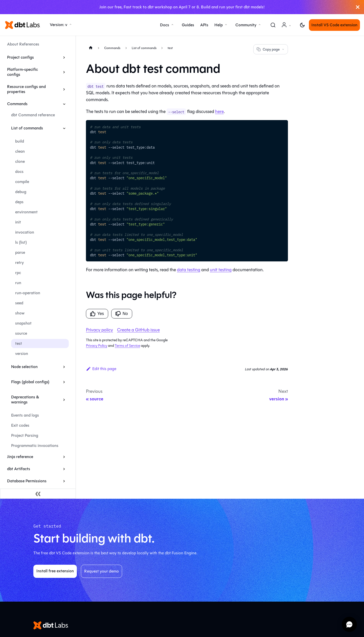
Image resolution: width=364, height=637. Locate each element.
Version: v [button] (59, 25)
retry (19, 263)
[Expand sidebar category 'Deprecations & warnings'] (64, 400)
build (20, 141)
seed (19, 303)
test (19, 343)
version (22, 354)
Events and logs (25, 415)
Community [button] (246, 25)
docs (19, 172)
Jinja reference (20, 457)
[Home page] (91, 48)
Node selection (24, 367)
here (219, 111)
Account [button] (287, 27)
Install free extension (55, 571)
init (18, 222)
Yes (97, 314)
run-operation (28, 293)
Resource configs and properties (26, 89)
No (122, 314)
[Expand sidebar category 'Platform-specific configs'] (64, 72)
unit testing (221, 270)
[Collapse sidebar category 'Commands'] (64, 104)
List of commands (27, 128)
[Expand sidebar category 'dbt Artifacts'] (64, 469)
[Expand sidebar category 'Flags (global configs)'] (64, 382)
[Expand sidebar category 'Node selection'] (64, 367)
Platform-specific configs (22, 72)
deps (19, 202)
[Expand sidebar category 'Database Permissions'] (64, 481)
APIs (204, 25)
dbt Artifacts (19, 469)
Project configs (20, 57)
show (20, 313)
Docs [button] (165, 25)
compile (22, 182)
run (18, 283)
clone (20, 161)
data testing (189, 270)
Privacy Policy (97, 346)
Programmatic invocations (35, 446)
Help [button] (219, 25)
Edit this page (101, 369)
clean (20, 151)
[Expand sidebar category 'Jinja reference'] (64, 457)
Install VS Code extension (334, 25)
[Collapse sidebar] (38, 494)
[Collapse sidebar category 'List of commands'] (64, 128)
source (21, 333)
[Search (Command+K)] (273, 25)
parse (20, 252)
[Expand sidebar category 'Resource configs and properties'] (64, 89)
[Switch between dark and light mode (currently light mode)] (302, 25)
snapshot (23, 323)
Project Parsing (25, 435)
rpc (18, 273)
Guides (188, 25)
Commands (17, 104)
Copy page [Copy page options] (271, 49)
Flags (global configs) (30, 382)
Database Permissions (27, 481)
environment (26, 212)
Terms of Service (127, 346)
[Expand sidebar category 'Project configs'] (64, 57)
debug (21, 192)
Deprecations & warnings (25, 400)
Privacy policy (99, 330)
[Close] (358, 7)
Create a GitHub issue (138, 330)
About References (23, 44)
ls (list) (21, 242)
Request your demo (101, 571)
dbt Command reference (33, 115)
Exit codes (20, 425)
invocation (25, 232)
